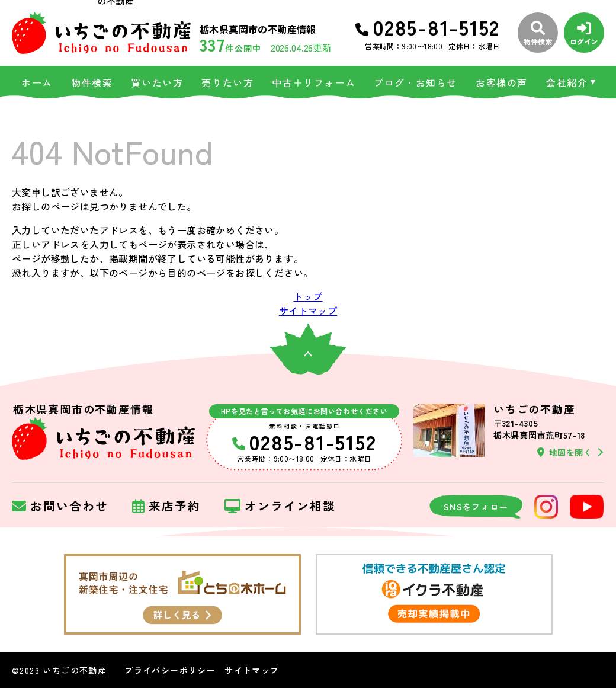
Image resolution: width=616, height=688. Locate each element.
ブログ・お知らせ (416, 82)
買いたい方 (157, 82)
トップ (308, 296)
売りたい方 (227, 82)
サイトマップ (308, 311)
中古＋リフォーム (314, 82)
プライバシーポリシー (170, 670)
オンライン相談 (280, 507)
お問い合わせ (60, 507)
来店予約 (166, 507)
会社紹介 (567, 82)
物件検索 (92, 82)
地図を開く (564, 452)
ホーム (37, 82)
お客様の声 (502, 82)
